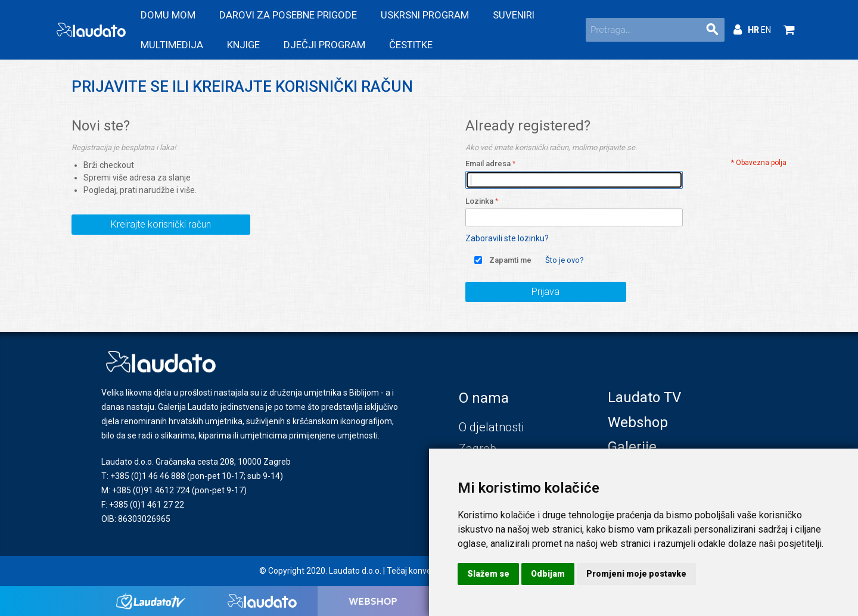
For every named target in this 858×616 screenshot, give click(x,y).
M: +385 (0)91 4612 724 (146, 490)
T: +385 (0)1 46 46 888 (143, 476)
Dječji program (324, 45)
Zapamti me (510, 260)
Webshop (638, 422)
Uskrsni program (425, 15)
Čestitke (411, 45)
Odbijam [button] (548, 574)
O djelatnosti (491, 427)
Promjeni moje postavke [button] (636, 574)
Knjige (243, 45)
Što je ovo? (565, 260)
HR (754, 30)
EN (766, 30)
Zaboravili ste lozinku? (507, 238)
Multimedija (172, 45)
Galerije (632, 447)
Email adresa (488, 164)
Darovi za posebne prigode (288, 15)
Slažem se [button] (488, 574)
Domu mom (168, 15)
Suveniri (514, 15)
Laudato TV (644, 397)
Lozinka (479, 201)
